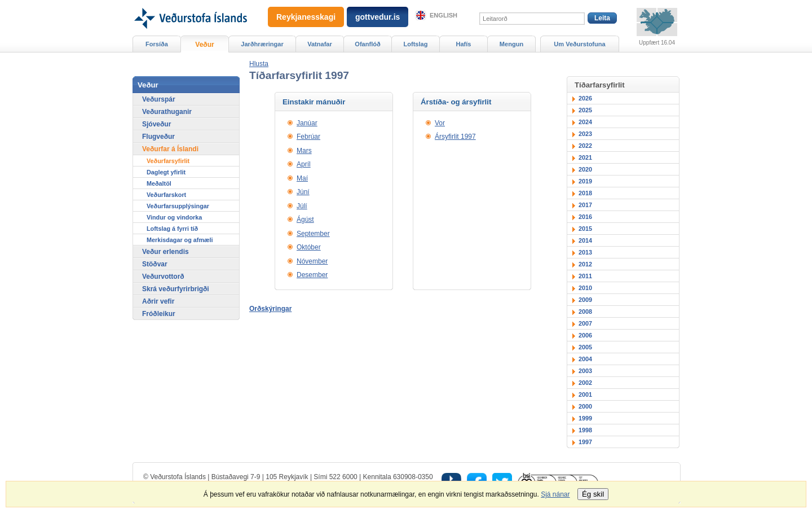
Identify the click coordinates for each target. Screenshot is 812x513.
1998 (585, 430)
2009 (585, 300)
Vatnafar (320, 44)
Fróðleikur (159, 314)
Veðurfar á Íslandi (170, 149)
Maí (302, 178)
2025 (585, 110)
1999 (585, 418)
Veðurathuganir (167, 112)
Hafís (464, 44)
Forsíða (157, 44)
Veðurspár (159, 99)
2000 (585, 406)
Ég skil (593, 494)
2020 (585, 169)
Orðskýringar (270, 309)
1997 (585, 442)
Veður (204, 45)
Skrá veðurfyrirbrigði (176, 289)
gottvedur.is (378, 17)
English (443, 15)
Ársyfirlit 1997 (455, 137)
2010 (585, 288)
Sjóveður (156, 124)
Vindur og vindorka (174, 217)
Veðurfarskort (166, 195)
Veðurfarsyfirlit (168, 161)
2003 (585, 371)
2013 (585, 252)
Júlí (302, 206)
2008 (585, 312)
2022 (585, 146)
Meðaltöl (159, 183)
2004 (585, 359)
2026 (585, 98)
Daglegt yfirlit (166, 172)
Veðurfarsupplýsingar (178, 206)
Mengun (511, 44)
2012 (585, 264)
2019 (585, 181)
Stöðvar (155, 264)
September (313, 234)
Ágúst (305, 220)
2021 (585, 157)
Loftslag (416, 44)
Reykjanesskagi (306, 17)
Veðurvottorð (163, 277)
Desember (312, 275)
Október (309, 247)
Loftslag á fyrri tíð (172, 229)
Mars (304, 151)
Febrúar (308, 137)
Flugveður (158, 137)
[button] (259, 64)
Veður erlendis (166, 252)
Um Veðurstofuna (579, 44)
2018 (585, 193)
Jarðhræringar (262, 44)
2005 (585, 347)
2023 (585, 134)
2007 (585, 323)
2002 (585, 383)
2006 (585, 335)
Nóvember (312, 261)
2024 (585, 122)
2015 (585, 229)
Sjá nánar (555, 494)
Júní (303, 192)
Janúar (307, 123)
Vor (440, 123)
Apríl (304, 164)
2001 (585, 394)
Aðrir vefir (158, 301)
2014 (585, 240)
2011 (585, 276)
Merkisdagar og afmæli (180, 240)
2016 (585, 217)
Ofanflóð (367, 44)
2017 (585, 205)
